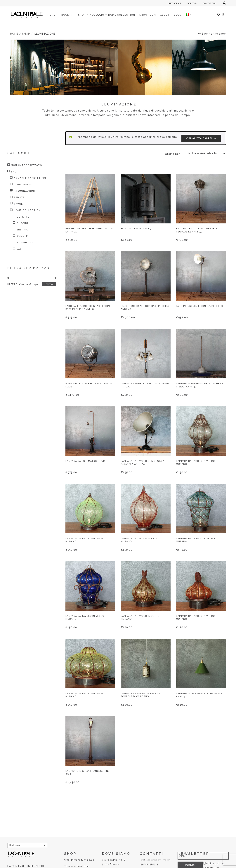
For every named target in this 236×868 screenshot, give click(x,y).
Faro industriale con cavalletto (200, 306)
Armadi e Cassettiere (30, 178)
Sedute (19, 197)
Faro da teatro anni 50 (137, 229)
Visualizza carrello (201, 138)
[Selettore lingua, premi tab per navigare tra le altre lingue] (27, 845)
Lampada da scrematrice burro (87, 461)
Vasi (20, 249)
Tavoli (19, 204)
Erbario (22, 230)
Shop (26, 34)
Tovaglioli (25, 243)
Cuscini (22, 223)
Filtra (49, 284)
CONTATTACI (210, 3)
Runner (22, 236)
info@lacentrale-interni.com (155, 860)
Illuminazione (25, 191)
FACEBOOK (192, 3)
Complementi (24, 185)
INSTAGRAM (175, 3)
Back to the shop (212, 34)
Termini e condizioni (77, 866)
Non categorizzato (27, 165)
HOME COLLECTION (27, 210)
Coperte (23, 217)
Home (14, 34)
